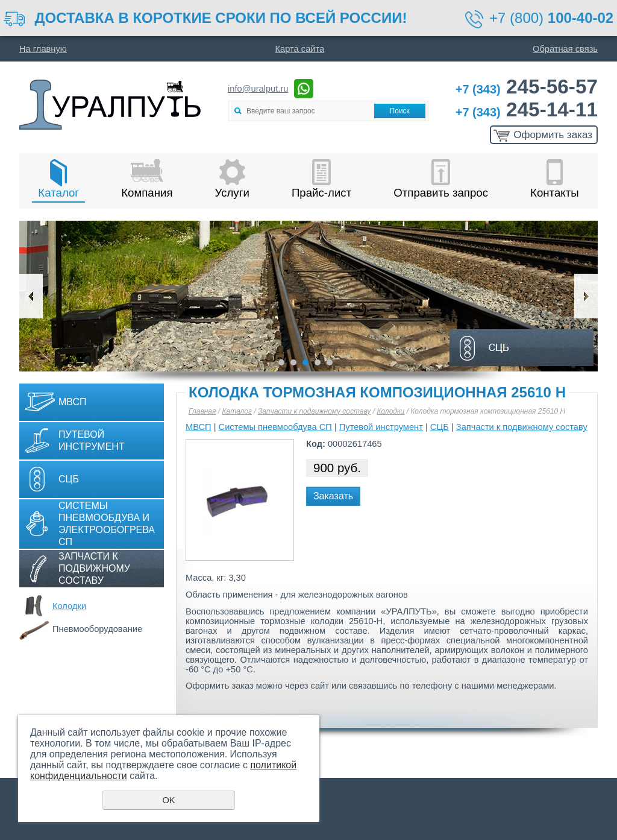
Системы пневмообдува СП (275, 427)
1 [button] (281, 362)
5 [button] (330, 362)
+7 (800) (551, 18)
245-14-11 (527, 109)
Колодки (69, 606)
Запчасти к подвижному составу (94, 568)
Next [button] (586, 296)
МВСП (73, 402)
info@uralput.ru (258, 89)
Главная (202, 411)
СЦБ (69, 479)
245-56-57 (527, 87)
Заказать (333, 496)
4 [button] (318, 362)
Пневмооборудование (97, 629)
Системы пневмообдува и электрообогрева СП (107, 524)
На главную (43, 49)
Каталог (58, 193)
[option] (308, 296)
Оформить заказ (553, 135)
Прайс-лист (321, 193)
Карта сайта (300, 49)
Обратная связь (565, 49)
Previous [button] (31, 296)
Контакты (555, 193)
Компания (147, 193)
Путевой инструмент (92, 441)
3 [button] (305, 362)
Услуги (232, 193)
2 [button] (293, 362)
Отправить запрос (441, 193)
